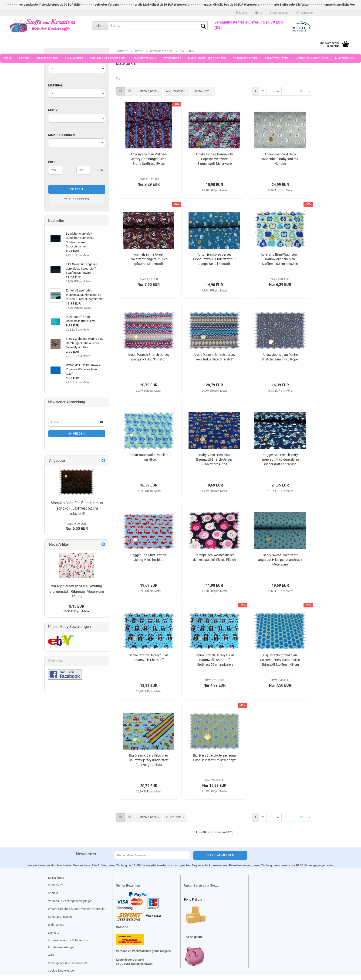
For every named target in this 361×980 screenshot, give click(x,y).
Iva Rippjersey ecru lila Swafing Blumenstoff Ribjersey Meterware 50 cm (77, 591)
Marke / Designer (61, 135)
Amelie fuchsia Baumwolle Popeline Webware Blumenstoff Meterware (214, 159)
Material (55, 85)
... (293, 91)
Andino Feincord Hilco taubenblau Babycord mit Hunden (280, 159)
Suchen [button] (242, 13)
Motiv (53, 110)
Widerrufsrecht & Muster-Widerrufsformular (77, 909)
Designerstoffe (245, 58)
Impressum (56, 885)
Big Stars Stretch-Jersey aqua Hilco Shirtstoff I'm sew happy (214, 758)
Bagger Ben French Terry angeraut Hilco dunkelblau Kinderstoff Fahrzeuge (280, 459)
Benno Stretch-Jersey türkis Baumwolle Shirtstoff (149, 658)
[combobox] (148, 91)
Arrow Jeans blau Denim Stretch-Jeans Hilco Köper (280, 357)
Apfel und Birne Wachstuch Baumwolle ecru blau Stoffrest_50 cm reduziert (280, 259)
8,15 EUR (77, 606)
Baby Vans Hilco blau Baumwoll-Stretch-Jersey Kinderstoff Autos (214, 459)
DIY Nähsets (74, 58)
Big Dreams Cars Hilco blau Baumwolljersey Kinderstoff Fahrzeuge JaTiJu (149, 760)
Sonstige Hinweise (60, 917)
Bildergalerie (56, 925)
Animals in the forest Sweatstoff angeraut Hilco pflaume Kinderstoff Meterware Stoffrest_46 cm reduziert (149, 259)
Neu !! (8, 58)
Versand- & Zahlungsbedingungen (70, 901)
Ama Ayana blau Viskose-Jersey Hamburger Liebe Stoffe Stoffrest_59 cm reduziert (149, 159)
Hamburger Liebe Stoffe (207, 58)
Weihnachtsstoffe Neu (108, 58)
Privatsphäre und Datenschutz (68, 963)
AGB (51, 955)
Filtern (77, 189)
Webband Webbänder (312, 58)
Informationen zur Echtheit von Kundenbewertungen (68, 944)
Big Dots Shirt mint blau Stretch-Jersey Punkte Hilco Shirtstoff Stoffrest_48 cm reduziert (280, 660)
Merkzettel (305, 13)
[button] (259, 13)
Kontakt (53, 893)
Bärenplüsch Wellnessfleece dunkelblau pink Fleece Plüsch (214, 557)
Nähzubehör (345, 58)
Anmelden (77, 434)
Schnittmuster (277, 58)
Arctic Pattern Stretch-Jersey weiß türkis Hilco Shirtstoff (214, 357)
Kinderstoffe (47, 58)
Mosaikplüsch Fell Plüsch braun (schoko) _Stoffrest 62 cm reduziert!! (77, 508)
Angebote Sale (145, 58)
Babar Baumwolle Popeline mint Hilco (149, 457)
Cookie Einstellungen (62, 971)
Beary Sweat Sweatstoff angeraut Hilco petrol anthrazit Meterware (280, 560)
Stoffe (24, 58)
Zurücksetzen (77, 199)
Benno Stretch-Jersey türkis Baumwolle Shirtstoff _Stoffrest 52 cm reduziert (214, 660)
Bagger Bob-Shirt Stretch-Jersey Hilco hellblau (149, 557)
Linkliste (54, 933)
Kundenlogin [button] (279, 13)
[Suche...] (100, 26)
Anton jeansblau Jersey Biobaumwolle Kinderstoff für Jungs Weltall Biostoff (214, 259)
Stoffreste (172, 58)
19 (301, 91)
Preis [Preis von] (52, 162)
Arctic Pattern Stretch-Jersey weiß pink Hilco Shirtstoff (149, 357)
